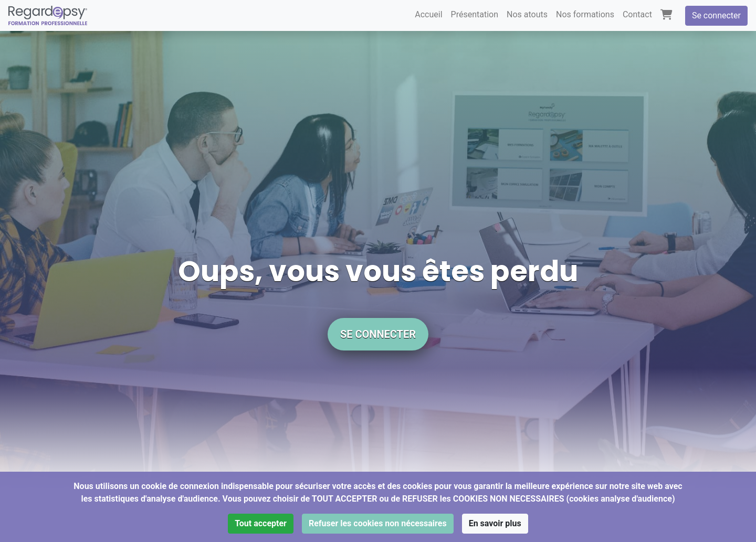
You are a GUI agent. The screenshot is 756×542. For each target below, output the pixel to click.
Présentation (475, 14)
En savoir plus (495, 523)
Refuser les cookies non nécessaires (378, 523)
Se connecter (716, 15)
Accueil (428, 14)
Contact (637, 14)
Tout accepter (261, 523)
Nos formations (585, 14)
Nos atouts (527, 14)
